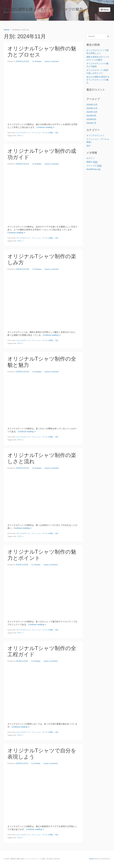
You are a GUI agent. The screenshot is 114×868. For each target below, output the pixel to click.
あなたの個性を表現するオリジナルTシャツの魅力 (98, 80)
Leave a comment (51, 61)
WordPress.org (93, 169)
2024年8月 (91, 119)
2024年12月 (92, 105)
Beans (92, 859)
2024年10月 (92, 112)
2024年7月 (91, 123)
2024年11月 (92, 108)
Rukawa (38, 61)
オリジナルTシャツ (24, 133)
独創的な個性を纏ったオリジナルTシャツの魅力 (43, 9)
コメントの (94, 166)
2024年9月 (91, 116)
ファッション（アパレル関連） (43, 133)
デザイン (20, 136)
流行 (57, 133)
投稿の (92, 162)
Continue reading (45, 127)
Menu (105, 10)
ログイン (91, 158)
